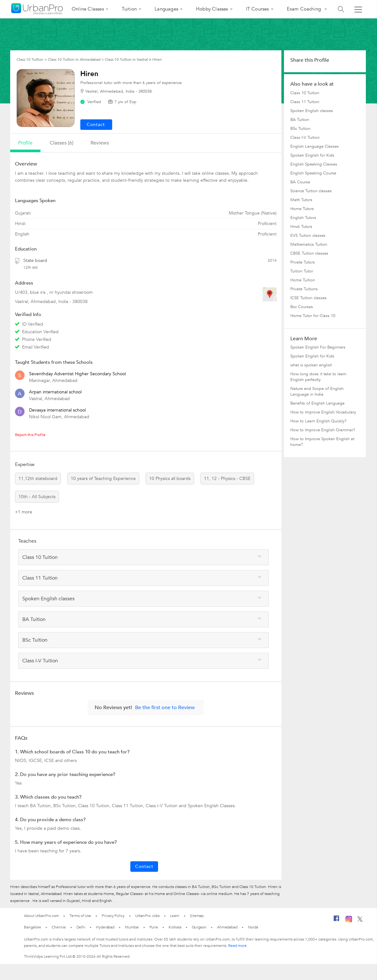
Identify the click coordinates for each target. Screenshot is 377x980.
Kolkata (175, 927)
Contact (144, 867)
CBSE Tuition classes (309, 253)
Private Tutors (303, 262)
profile (25, 143)
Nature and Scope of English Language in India (317, 391)
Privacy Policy (113, 916)
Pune (154, 927)
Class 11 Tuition (305, 102)
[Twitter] (360, 920)
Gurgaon (199, 927)
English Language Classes (315, 146)
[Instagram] (349, 921)
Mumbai (132, 927)
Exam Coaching (305, 9)
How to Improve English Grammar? (323, 430)
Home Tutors (302, 209)
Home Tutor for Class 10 (313, 316)
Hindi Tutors (301, 227)
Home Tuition (303, 280)
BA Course (300, 182)
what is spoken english (311, 365)
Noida (253, 927)
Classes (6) (62, 143)
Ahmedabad (227, 927)
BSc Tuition (300, 129)
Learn (175, 916)
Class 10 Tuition (305, 93)
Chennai (59, 927)
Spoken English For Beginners (318, 347)
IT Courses (257, 9)
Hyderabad (105, 927)
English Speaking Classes (314, 164)
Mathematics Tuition (309, 244)
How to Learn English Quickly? (318, 421)
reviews (100, 143)
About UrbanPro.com (41, 916)
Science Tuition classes (311, 191)
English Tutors (303, 218)
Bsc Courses (302, 307)
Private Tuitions (304, 289)
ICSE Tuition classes (308, 298)
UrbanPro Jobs (147, 916)
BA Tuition (300, 120)
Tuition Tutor (302, 271)
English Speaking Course (313, 173)
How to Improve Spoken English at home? (322, 442)
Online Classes (88, 9)
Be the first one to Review (165, 708)
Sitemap (197, 916)
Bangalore (33, 927)
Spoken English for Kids (312, 155)
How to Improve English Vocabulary (323, 412)
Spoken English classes (312, 111)
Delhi (81, 927)
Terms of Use (80, 916)
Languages (166, 9)
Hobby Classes (212, 9)
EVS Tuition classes (308, 236)
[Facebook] (337, 921)
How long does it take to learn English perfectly (318, 377)
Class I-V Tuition (305, 137)
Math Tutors (301, 200)
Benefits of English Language (317, 403)
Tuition (129, 9)
